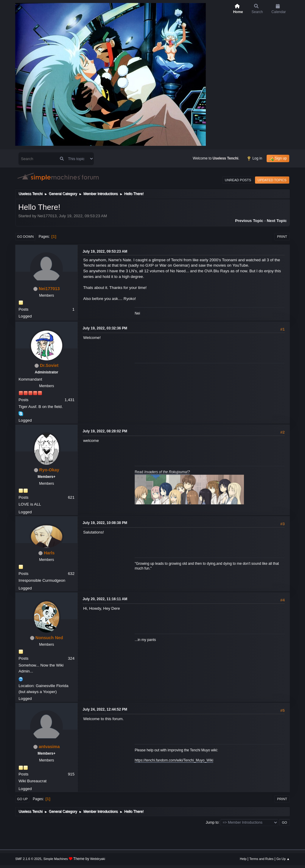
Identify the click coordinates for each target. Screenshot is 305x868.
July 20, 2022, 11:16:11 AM (105, 599)
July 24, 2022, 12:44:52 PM (105, 709)
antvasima (49, 747)
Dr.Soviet (49, 365)
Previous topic (249, 221)
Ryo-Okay (49, 470)
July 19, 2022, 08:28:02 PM (105, 431)
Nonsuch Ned (49, 638)
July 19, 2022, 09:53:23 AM (105, 251)
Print (282, 237)
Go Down (25, 237)
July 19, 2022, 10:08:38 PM (105, 523)
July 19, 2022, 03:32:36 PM (105, 328)
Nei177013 (49, 289)
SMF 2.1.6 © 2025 (28, 859)
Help (243, 859)
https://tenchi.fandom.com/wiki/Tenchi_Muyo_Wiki (174, 760)
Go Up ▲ (283, 859)
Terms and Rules (261, 859)
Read (162, 472)
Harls (49, 553)
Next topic (277, 221)
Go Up (22, 799)
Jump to (212, 822)
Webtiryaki (98, 859)
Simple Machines (56, 859)
